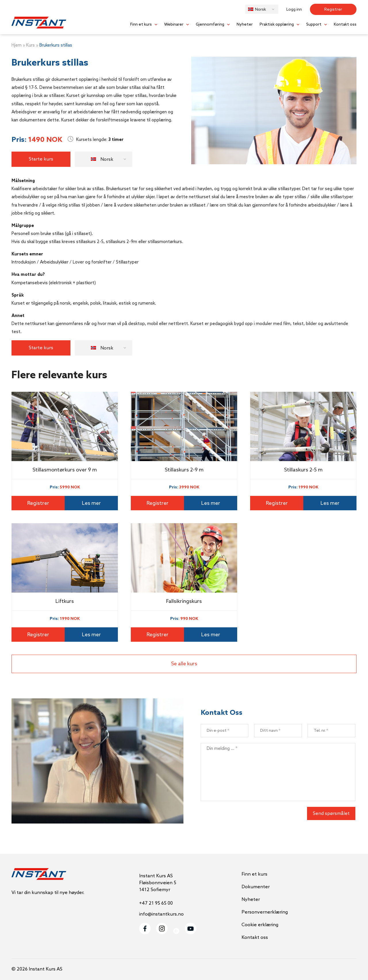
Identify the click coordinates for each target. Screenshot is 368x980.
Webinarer (174, 25)
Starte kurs (41, 159)
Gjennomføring (210, 25)
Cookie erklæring (260, 925)
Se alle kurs (184, 664)
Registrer (333, 10)
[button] (262, 9)
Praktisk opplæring (277, 25)
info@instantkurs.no (161, 914)
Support (314, 25)
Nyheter (245, 25)
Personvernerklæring (265, 912)
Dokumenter (256, 887)
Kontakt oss (345, 25)
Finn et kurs (141, 25)
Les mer (91, 503)
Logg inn (294, 10)
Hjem (17, 45)
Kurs (30, 45)
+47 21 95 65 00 (156, 903)
